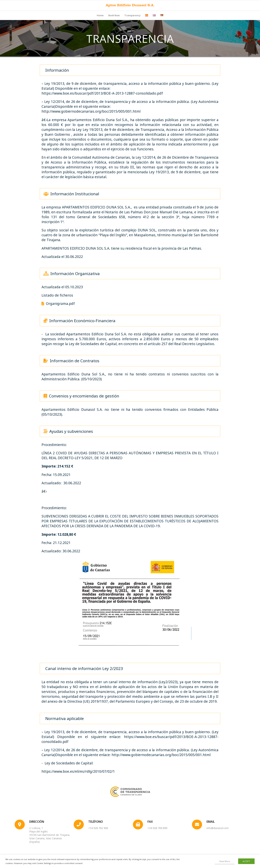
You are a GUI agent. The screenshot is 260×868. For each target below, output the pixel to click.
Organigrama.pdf (58, 304)
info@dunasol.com (218, 828)
